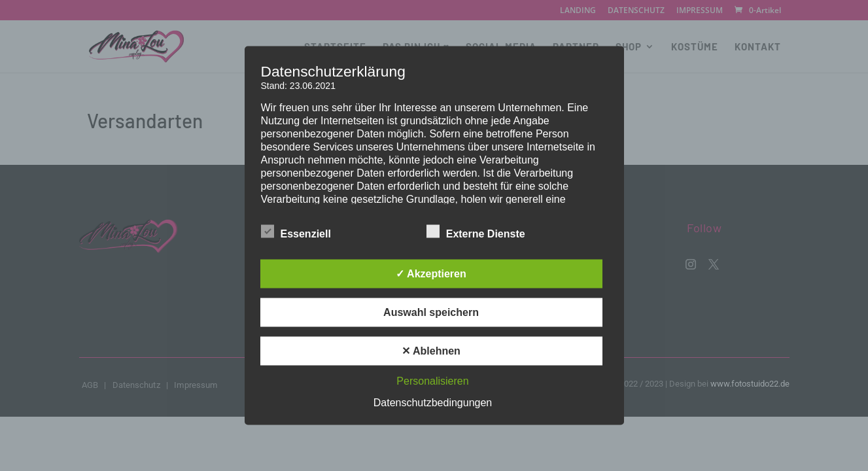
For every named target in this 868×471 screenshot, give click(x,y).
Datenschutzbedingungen (433, 403)
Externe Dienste (476, 232)
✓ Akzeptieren (431, 274)
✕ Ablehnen (431, 351)
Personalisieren (432, 381)
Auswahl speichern (431, 312)
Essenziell (296, 232)
